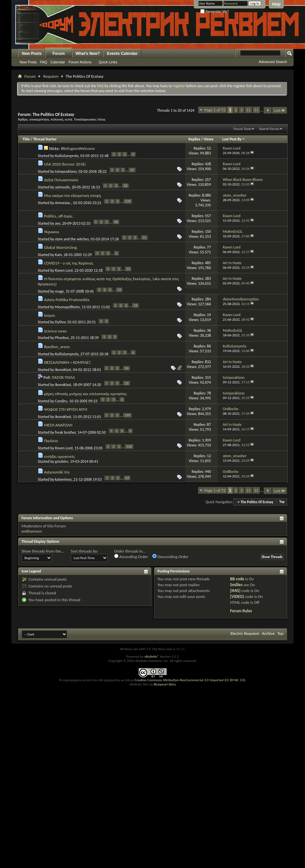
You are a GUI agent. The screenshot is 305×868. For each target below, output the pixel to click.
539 (128, 201)
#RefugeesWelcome (78, 148)
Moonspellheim (68, 307)
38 (116, 222)
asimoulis (63, 187)
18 (125, 186)
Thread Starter (45, 139)
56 (126, 368)
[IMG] (235, 591)
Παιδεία (51, 441)
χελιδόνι (62, 461)
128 (129, 447)
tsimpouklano (66, 171)
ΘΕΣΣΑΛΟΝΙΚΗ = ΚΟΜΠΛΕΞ (67, 362)
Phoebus (62, 338)
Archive (268, 633)
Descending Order (170, 556)
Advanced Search (273, 62)
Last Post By (234, 139)
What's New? (88, 54)
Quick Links (108, 62)
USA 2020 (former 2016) (65, 164)
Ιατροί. (50, 315)
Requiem (51, 76)
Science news (55, 331)
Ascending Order (131, 556)
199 (127, 415)
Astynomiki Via (57, 472)
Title (26, 139)
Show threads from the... (43, 551)
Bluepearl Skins (165, 684)
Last (280, 110)
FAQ (44, 62)
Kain (59, 255)
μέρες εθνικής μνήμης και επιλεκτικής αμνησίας (85, 394)
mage (60, 291)
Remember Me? (214, 12)
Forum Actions (80, 62)
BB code (237, 579)
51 (256, 110)
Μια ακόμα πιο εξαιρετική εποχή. (73, 195)
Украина (52, 232)
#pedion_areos (57, 347)
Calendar (58, 62)
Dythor (61, 322)
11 (248, 110)
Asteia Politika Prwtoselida (67, 300)
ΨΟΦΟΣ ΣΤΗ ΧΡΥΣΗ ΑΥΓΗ (66, 409)
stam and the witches (72, 239)
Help (276, 4)
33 (128, 269)
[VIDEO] (237, 596)
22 (126, 383)
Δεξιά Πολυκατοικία (61, 180)
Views (208, 139)
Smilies (236, 585)
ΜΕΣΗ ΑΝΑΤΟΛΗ (58, 425)
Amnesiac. (63, 203)
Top (282, 502)
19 (119, 290)
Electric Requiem (245, 633)
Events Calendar (122, 54)
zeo (58, 223)
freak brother (66, 432)
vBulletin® (152, 657)
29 (132, 170)
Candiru (61, 401)
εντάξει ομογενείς (59, 456)
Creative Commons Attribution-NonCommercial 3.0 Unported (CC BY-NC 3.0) (190, 680)
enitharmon (32, 531)
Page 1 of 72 (215, 110)
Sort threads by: (84, 551)
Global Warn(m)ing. (61, 247)
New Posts (32, 54)
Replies (194, 139)
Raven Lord (64, 270)
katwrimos (63, 479)
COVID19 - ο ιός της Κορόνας (69, 263)
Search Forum (269, 129)
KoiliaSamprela (67, 156)
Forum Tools (242, 129)
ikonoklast (63, 369)
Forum (59, 54)
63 (127, 478)
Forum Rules (241, 611)
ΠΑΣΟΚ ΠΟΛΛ (63, 377)
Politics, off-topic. (59, 216)
